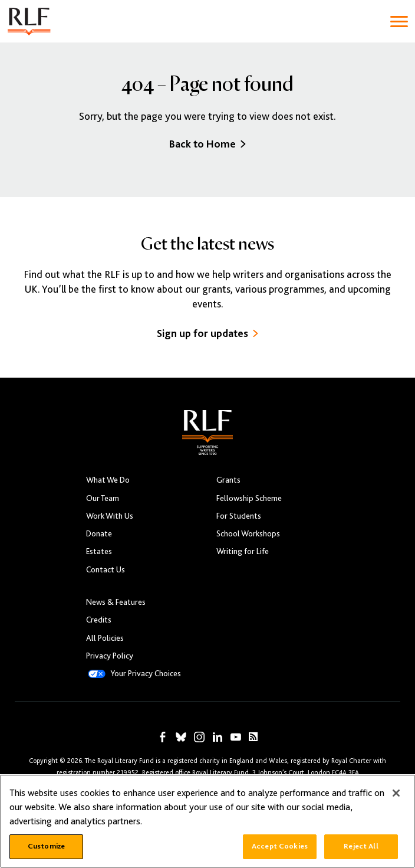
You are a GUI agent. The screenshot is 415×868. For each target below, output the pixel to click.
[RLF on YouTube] (236, 737)
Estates (99, 551)
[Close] (396, 793)
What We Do (108, 480)
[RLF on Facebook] (163, 737)
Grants (228, 480)
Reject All (361, 846)
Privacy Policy (110, 656)
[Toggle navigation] (399, 22)
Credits (99, 620)
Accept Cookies (280, 846)
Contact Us (106, 569)
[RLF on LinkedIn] (218, 737)
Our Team (103, 498)
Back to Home (207, 144)
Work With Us (110, 516)
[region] (207, 821)
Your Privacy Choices (146, 673)
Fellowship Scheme (249, 498)
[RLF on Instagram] (199, 737)
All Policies (105, 638)
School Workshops (248, 533)
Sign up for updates (207, 333)
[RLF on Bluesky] (181, 737)
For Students (239, 516)
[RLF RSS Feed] (253, 737)
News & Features (116, 602)
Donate (99, 533)
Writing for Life (243, 551)
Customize (46, 846)
